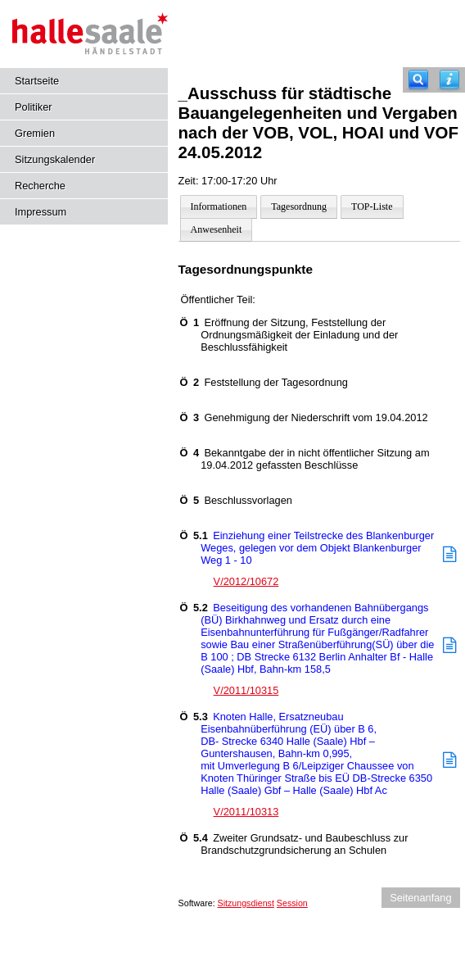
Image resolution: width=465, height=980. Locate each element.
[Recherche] (418, 80)
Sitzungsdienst (246, 903)
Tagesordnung (299, 206)
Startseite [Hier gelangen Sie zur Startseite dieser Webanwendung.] (37, 81)
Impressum (41, 212)
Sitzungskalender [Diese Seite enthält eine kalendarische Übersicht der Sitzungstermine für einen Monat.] (55, 159)
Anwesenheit (217, 229)
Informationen (219, 206)
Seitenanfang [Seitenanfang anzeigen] (420, 898)
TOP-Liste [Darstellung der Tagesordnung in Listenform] (372, 206)
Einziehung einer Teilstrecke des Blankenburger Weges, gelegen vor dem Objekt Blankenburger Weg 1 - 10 (307, 548)
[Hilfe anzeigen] (449, 80)
